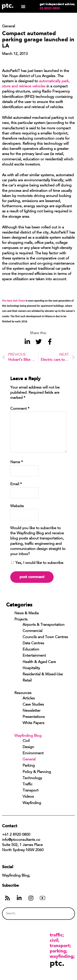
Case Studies (33, 705)
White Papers (33, 723)
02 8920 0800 (50, 8)
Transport (30, 791)
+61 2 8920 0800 (16, 835)
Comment (20, 409)
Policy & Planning (37, 772)
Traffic (28, 784)
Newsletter (32, 711)
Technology (32, 778)
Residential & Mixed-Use (43, 675)
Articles (29, 699)
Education (31, 650)
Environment (33, 753)
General (29, 760)
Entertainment (34, 656)
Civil (26, 741)
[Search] (64, 913)
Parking (29, 766)
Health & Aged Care (39, 662)
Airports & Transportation (44, 625)
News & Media (26, 613)
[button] (23, 6)
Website (17, 506)
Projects (21, 620)
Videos (28, 797)
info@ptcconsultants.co (21, 840)
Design (28, 747)
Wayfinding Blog (28, 736)
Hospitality (31, 668)
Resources (23, 693)
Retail (27, 681)
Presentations (34, 717)
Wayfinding (32, 803)
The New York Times (14, 301)
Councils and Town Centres (45, 637)
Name (17, 462)
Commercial (32, 631)
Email (16, 484)
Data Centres (33, 643)
